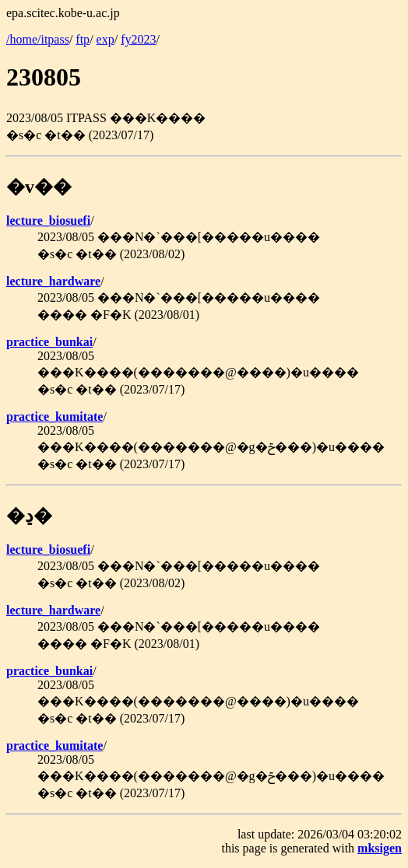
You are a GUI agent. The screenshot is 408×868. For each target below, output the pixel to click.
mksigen (380, 848)
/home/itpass (38, 39)
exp (106, 39)
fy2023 (138, 39)
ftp (83, 39)
